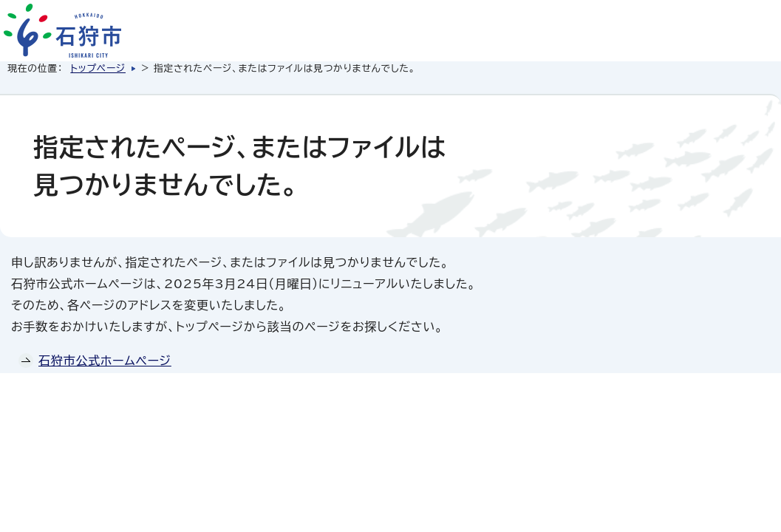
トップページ (98, 68)
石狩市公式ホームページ (105, 361)
